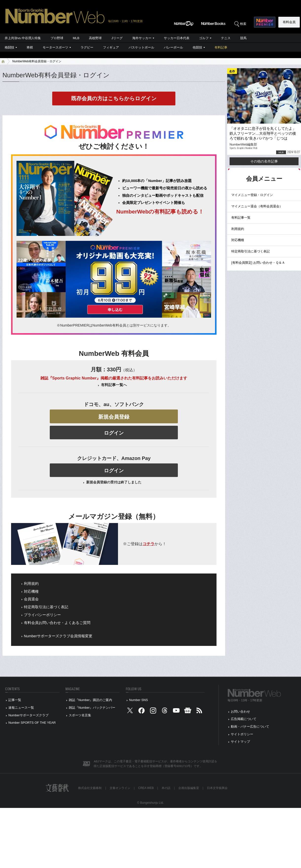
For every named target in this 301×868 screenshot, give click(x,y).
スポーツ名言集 (80, 715)
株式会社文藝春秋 (90, 788)
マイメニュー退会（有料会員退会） (257, 206)
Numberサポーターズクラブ (28, 715)
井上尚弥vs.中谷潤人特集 (23, 38)
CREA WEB (146, 788)
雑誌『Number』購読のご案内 (90, 700)
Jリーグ (117, 38)
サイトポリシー (242, 734)
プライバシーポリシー (42, 615)
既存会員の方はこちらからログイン (114, 98)
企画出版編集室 (189, 788)
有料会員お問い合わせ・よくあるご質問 (57, 623)
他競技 (197, 47)
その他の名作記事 (264, 161)
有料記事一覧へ (114, 385)
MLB (76, 38)
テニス (226, 38)
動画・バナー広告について (250, 727)
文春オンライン (120, 788)
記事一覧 (15, 700)
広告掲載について (244, 719)
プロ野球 (57, 38)
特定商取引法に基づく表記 (46, 607)
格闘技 (9, 47)
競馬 (243, 38)
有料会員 (289, 22)
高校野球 (95, 38)
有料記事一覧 (241, 218)
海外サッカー (142, 38)
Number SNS (138, 700)
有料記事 (221, 47)
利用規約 (31, 584)
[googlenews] (188, 712)
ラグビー (87, 47)
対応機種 (31, 591)
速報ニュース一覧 (21, 708)
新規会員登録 (114, 417)
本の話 (166, 788)
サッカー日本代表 (177, 38)
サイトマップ (240, 742)
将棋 (30, 47)
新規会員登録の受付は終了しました (114, 482)
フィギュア (111, 47)
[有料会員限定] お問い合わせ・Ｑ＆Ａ (258, 263)
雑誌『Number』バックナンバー (92, 708)
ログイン (114, 433)
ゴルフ (204, 38)
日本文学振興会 (217, 788)
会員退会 (31, 599)
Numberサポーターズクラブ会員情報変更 (58, 636)
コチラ (149, 544)
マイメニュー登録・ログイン (252, 195)
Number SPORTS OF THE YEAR (32, 723)
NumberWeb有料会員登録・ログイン (37, 61)
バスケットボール (141, 47)
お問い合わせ (240, 712)
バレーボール (173, 47)
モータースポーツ (55, 47)
